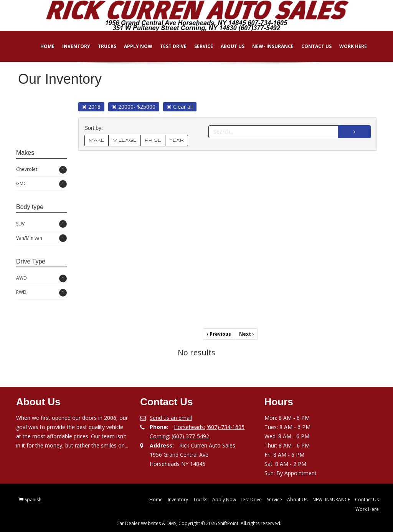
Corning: (160, 436)
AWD (41, 278)
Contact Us (311, 46)
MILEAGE (125, 140)
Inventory (71, 46)
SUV (41, 224)
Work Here (348, 46)
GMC (41, 184)
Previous (219, 334)
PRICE (153, 140)
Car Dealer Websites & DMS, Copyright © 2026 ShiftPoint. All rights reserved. (199, 523)
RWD (41, 293)
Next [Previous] (246, 334)
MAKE (97, 140)
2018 (91, 107)
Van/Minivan (41, 238)
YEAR (177, 140)
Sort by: (95, 128)
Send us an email (171, 418)
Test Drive (168, 46)
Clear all (180, 107)
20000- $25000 (134, 107)
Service (198, 46)
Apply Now (133, 46)
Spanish (33, 500)
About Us (227, 46)
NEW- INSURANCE (268, 46)
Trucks (102, 46)
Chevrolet (41, 170)
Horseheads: (189, 427)
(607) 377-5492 (190, 436)
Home (42, 46)
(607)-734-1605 (225, 427)
